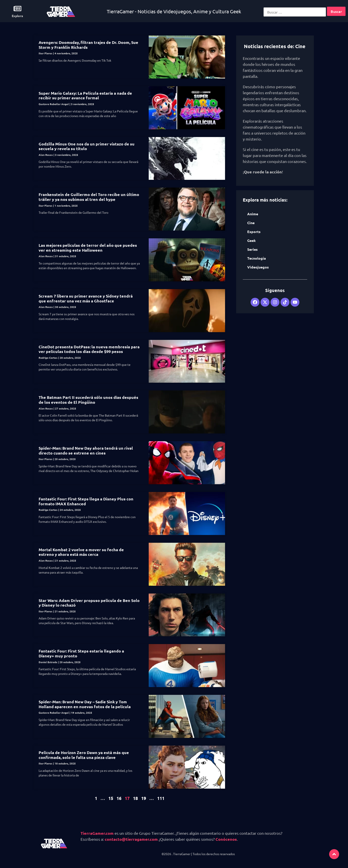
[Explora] (17, 9)
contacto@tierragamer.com (131, 839)
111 (161, 798)
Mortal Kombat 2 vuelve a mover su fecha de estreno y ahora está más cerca (81, 552)
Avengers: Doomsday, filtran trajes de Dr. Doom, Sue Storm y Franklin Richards (88, 45)
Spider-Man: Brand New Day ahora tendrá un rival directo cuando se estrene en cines (86, 450)
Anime (253, 214)
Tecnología (257, 258)
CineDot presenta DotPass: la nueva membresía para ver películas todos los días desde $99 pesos (89, 349)
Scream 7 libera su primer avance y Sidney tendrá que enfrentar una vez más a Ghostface (86, 298)
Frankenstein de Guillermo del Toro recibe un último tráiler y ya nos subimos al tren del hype (89, 197)
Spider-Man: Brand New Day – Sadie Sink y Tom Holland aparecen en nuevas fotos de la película (85, 704)
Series (252, 249)
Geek (251, 240)
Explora (17, 16)
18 (135, 798)
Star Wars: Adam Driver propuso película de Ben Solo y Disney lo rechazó (89, 603)
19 (144, 798)
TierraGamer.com (97, 833)
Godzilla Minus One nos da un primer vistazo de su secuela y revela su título (87, 146)
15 (111, 798)
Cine (251, 223)
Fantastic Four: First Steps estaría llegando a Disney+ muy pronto (81, 653)
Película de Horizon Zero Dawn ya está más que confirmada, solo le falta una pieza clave (84, 755)
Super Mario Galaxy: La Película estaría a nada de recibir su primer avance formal (85, 95)
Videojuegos (258, 267)
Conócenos (226, 839)
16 (119, 798)
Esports (254, 232)
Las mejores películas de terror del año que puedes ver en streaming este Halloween (88, 248)
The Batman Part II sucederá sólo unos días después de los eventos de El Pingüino (88, 400)
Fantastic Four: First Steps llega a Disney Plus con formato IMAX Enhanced (86, 501)
